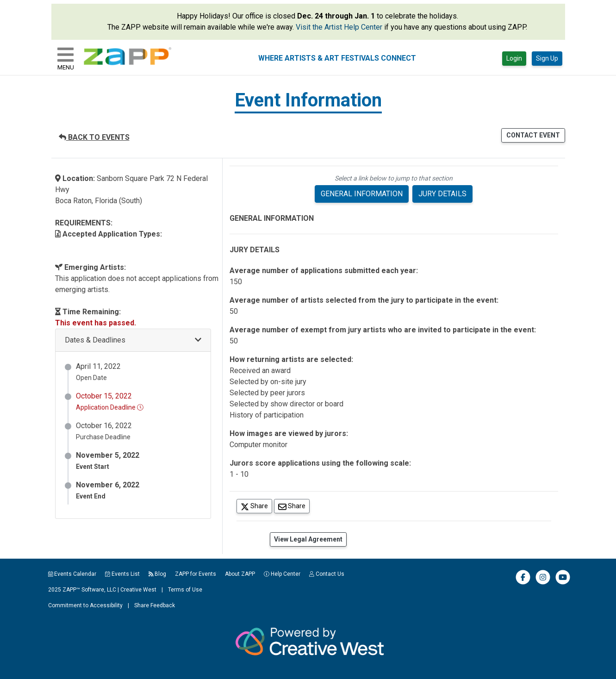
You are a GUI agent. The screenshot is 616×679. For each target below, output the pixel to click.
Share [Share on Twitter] (256, 506)
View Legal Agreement (308, 539)
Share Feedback (155, 605)
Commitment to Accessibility (85, 605)
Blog (158, 574)
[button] (133, 340)
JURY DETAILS (442, 194)
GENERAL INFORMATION (362, 194)
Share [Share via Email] (294, 506)
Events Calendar (72, 574)
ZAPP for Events (196, 574)
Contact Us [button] (327, 574)
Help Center (282, 574)
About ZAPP (240, 574)
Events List (122, 574)
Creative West (138, 590)
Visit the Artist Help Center (339, 27)
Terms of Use (185, 590)
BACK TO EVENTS (94, 137)
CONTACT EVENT (533, 135)
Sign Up (547, 58)
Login (514, 58)
